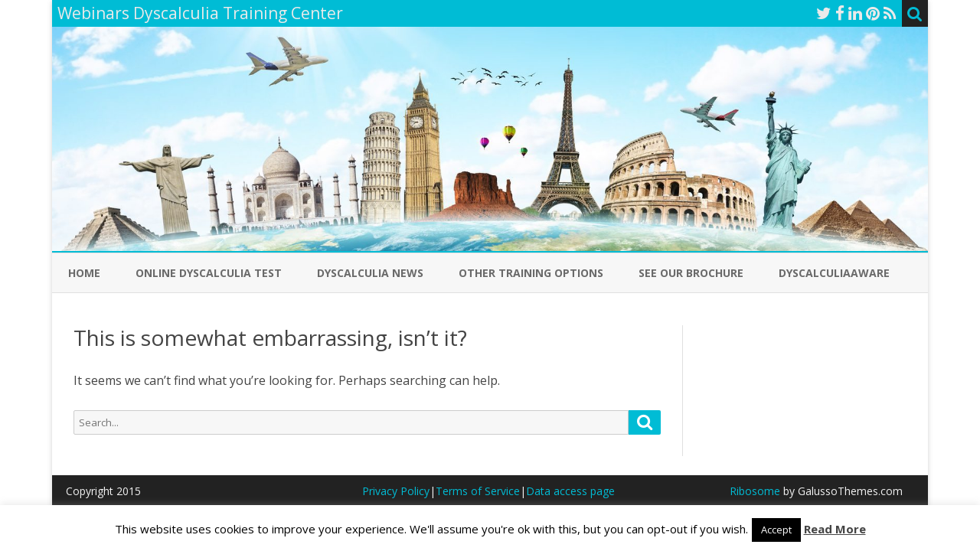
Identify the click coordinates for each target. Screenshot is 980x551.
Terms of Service (478, 491)
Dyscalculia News (370, 273)
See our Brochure (691, 273)
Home (84, 273)
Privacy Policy (396, 491)
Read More (835, 529)
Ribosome (755, 491)
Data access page (570, 491)
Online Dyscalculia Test (209, 273)
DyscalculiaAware (834, 273)
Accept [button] (776, 530)
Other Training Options (531, 273)
